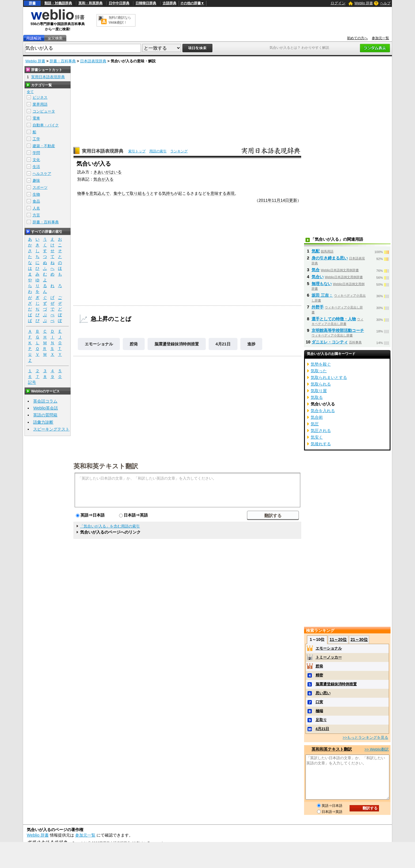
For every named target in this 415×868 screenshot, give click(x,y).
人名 (36, 208)
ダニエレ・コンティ (330, 342)
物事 (81, 193)
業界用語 (40, 104)
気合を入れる (323, 411)
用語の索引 (158, 151)
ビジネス (40, 97)
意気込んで (99, 193)
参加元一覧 (380, 38)
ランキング (179, 151)
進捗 (251, 344)
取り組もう (140, 193)
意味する (218, 193)
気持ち (168, 193)
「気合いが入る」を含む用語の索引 (110, 526)
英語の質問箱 (45, 415)
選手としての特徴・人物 (334, 319)
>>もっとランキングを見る (365, 737)
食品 (36, 201)
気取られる (321, 384)
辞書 (32, 3)
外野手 (318, 307)
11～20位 (338, 639)
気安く (317, 437)
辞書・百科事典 (63, 61)
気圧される (321, 431)
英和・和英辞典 (90, 3)
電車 (36, 118)
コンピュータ (44, 111)
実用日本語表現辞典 (103, 151)
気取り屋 (319, 391)
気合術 (317, 417)
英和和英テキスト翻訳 (106, 466)
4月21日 (223, 344)
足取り (321, 720)
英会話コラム (45, 401)
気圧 (315, 424)
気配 (316, 251)
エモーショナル (99, 344)
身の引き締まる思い (330, 258)
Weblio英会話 (46, 408)
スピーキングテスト (51, 429)
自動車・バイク (46, 125)
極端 (319, 711)
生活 (36, 167)
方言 (36, 215)
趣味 (36, 180)
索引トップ (137, 151)
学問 (36, 153)
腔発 (134, 344)
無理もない (322, 284)
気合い (318, 277)
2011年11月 (269, 200)
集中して (122, 193)
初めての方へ (357, 38)
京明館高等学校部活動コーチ (338, 330)
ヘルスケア (42, 174)
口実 (319, 702)
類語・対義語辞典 (58, 3)
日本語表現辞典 (93, 61)
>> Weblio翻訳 (377, 749)
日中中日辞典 (119, 3)
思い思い (323, 693)
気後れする (321, 444)
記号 (32, 382)
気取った (319, 371)
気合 (316, 270)
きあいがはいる (107, 172)
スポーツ (40, 187)
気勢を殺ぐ (321, 364)
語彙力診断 (43, 422)
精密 (319, 675)
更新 (293, 200)
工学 (36, 139)
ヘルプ (385, 3)
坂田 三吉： (322, 295)
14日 (285, 200)
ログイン (338, 3)
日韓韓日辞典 (146, 3)
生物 (36, 194)
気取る (317, 397)
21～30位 (359, 639)
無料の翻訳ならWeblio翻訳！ (120, 20)
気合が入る (103, 179)
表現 (231, 193)
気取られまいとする (329, 377)
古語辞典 (169, 3)
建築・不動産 (44, 146)
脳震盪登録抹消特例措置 (177, 344)
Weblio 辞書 (364, 3)
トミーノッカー (329, 657)
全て (30, 92)
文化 (36, 160)
